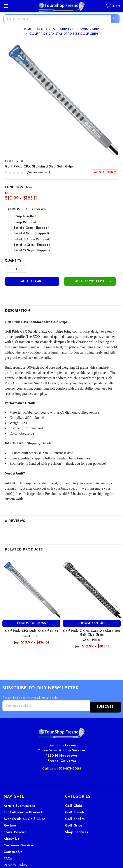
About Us (11, 837)
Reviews (10, 824)
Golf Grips (74, 824)
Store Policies (15, 831)
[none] (62, 98)
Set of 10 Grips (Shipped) (32, 239)
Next (118, 609)
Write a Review (105, 172)
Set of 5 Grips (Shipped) (31, 228)
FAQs (8, 857)
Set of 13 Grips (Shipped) (32, 245)
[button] (90, 281)
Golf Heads (75, 811)
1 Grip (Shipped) (25, 222)
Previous (6, 609)
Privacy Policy (15, 864)
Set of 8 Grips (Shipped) (31, 234)
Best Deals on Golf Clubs (24, 818)
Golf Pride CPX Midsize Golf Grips (32, 631)
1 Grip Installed (25, 217)
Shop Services (76, 831)
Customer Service (18, 844)
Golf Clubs (74, 804)
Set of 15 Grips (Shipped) (32, 251)
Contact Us (13, 851)
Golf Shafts (75, 818)
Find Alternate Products (24, 811)
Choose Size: (27, 210)
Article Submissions (19, 804)
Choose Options (32, 623)
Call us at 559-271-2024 (62, 767)
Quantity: (13, 261)
